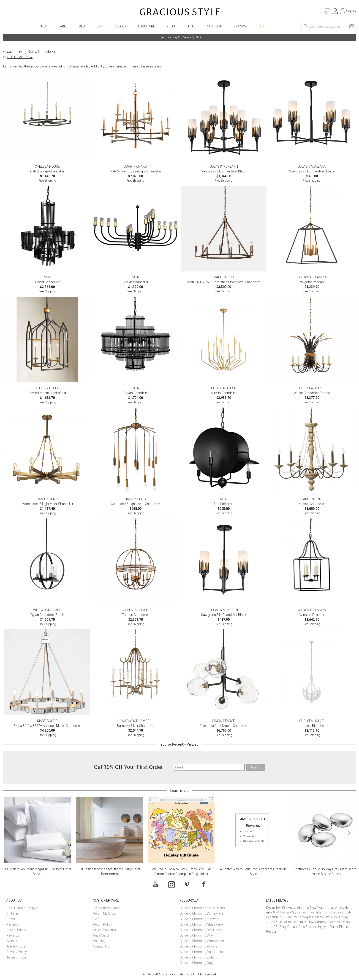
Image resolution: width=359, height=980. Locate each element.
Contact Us (101, 946)
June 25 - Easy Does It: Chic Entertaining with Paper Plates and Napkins (309, 927)
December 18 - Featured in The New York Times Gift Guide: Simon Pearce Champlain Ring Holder (309, 908)
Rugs (171, 26)
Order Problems (104, 930)
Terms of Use (16, 957)
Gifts (191, 26)
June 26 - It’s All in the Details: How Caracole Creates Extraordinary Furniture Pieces (309, 922)
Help (96, 919)
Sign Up (256, 767)
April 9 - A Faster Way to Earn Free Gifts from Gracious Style (309, 912)
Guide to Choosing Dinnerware (201, 913)
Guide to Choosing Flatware (199, 919)
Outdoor (215, 26)
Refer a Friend (16, 930)
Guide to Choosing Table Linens (202, 908)
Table (63, 26)
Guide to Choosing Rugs (197, 963)
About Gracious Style (22, 908)
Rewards (13, 935)
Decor (121, 26)
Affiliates (13, 913)
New (43, 26)
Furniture (147, 26)
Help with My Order (106, 908)
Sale (261, 26)
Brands (240, 26)
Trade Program (17, 946)
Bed (82, 26)
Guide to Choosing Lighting (199, 957)
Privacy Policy (17, 952)
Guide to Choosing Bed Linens (201, 930)
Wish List (13, 941)
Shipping (99, 941)
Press (11, 919)
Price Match (102, 935)
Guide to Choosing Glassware (201, 924)
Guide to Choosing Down (197, 935)
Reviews (12, 924)
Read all (272, 932)
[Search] (306, 27)
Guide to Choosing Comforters (202, 941)
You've (179, 744)
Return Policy (102, 924)
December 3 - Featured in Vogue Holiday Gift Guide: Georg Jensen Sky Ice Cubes (309, 917)
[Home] (180, 13)
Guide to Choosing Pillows (199, 946)
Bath (101, 26)
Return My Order (105, 913)
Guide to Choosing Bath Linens (202, 952)
